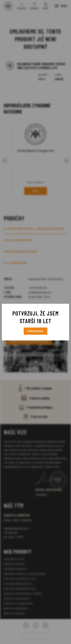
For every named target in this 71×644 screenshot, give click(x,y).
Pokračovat (36, 331)
